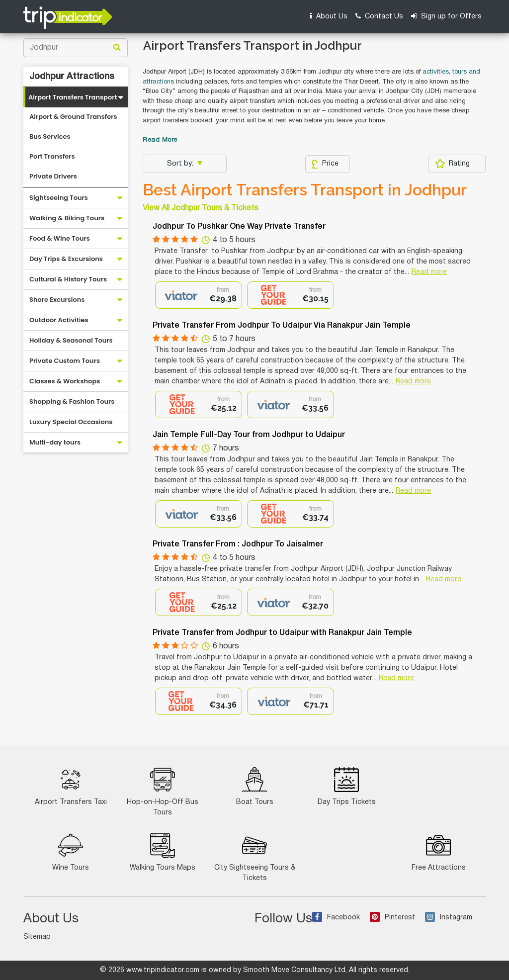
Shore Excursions (57, 300)
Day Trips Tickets (347, 786)
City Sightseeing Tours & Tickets (255, 857)
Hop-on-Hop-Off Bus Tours (163, 792)
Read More (160, 140)
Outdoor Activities (59, 320)
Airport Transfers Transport (73, 97)
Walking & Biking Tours (67, 218)
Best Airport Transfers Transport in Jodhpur (305, 190)
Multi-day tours (55, 442)
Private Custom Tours (65, 361)
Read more (429, 272)
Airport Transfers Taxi (71, 786)
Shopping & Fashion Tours (72, 401)
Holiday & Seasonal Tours (71, 340)
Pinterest (392, 918)
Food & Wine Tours (60, 238)
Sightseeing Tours (59, 198)
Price (325, 164)
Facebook (336, 918)
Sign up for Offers (446, 16)
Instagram (449, 918)
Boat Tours (255, 786)
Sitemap (37, 937)
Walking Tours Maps (163, 852)
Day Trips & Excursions (66, 259)
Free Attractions (439, 852)
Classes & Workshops (65, 381)
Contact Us (379, 16)
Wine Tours (71, 852)
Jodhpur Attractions (72, 77)
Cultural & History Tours (68, 279)
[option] (199, 295)
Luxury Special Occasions (71, 422)
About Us (329, 16)
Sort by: (181, 164)
